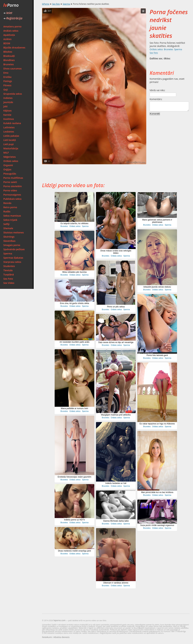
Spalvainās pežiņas (14, 249)
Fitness (7, 85)
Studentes (9, 266)
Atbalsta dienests (62, 637)
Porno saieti (10, 182)
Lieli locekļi (10, 140)
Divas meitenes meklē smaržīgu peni (74, 551)
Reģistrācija (13, 18)
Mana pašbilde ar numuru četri (74, 408)
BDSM (7, 43)
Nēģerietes (9, 157)
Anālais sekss (11, 31)
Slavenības (9, 241)
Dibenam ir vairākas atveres (116, 583)
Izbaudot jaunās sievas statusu (157, 287)
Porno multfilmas (13, 178)
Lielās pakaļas (11, 136)
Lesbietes (9, 132)
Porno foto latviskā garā (157, 355)
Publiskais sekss (12, 199)
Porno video (10, 190)
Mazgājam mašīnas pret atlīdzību (116, 415)
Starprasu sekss (12, 262)
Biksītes (8, 52)
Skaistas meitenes (14, 232)
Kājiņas (7, 111)
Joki (5, 106)
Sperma (8, 253)
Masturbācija (11, 148)
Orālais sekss (11, 161)
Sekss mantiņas (12, 216)
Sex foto (56, 4)
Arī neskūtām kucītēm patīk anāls (74, 342)
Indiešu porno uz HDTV (75, 520)
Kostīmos (9, 119)
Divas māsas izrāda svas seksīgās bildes (116, 252)
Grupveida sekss (13, 94)
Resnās (7, 203)
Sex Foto (8, 279)
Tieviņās (8, 270)
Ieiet (8, 13)
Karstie (7, 115)
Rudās (7, 211)
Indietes (8, 98)
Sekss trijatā (10, 220)
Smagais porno (12, 245)
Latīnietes (9, 127)
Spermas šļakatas (13, 258)
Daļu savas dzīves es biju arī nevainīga (116, 342)
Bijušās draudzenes (14, 48)
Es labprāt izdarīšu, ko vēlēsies (74, 223)
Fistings (8, 81)
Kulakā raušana (12, 123)
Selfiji (6, 224)
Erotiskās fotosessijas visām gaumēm (74, 477)
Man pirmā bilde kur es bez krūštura (157, 492)
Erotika (7, 77)
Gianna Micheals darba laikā (116, 521)
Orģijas (7, 169)
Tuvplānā (9, 274)
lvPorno (46, 4)
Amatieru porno (12, 26)
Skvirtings (9, 237)
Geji (6, 90)
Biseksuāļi (9, 56)
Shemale (8, 228)
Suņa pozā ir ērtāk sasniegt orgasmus (157, 525)
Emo (6, 73)
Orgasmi (8, 165)
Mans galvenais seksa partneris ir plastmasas (157, 221)
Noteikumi (47, 637)
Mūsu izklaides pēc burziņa (74, 272)
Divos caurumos (12, 69)
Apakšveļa (9, 35)
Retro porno (10, 207)
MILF (6, 153)
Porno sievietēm (13, 186)
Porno (11, 5)
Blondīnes (9, 60)
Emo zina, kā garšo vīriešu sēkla (75, 303)
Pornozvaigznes (12, 195)
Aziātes (7, 39)
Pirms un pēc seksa (116, 307)
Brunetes (9, 64)
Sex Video (9, 283)
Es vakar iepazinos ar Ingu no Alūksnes (157, 424)
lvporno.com (60, 620)
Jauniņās (8, 102)
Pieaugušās (10, 174)
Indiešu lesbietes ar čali (116, 483)
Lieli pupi (8, 144)
